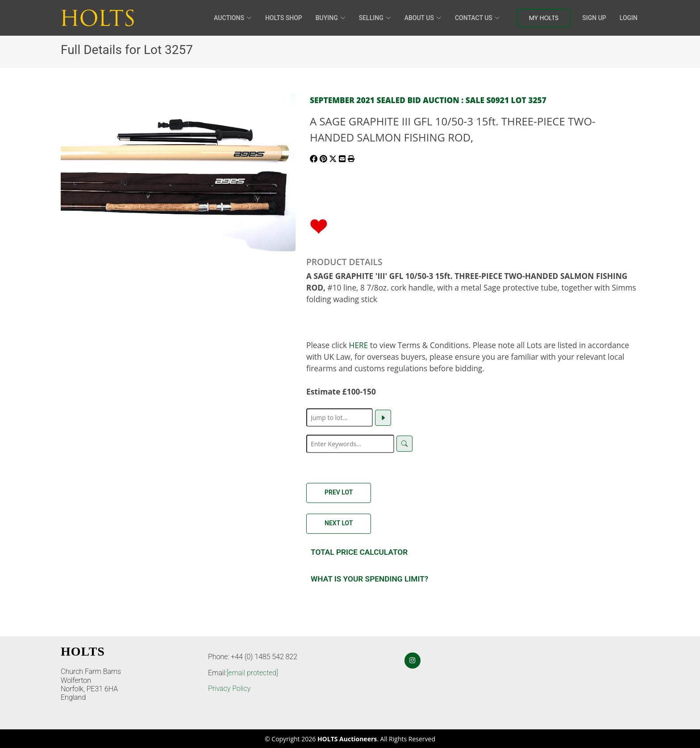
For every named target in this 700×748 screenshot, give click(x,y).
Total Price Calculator (359, 552)
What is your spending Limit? (369, 579)
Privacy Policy (229, 688)
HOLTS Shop (284, 18)
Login (629, 18)
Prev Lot (339, 492)
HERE (359, 345)
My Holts (544, 18)
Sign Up (594, 18)
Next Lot (339, 523)
